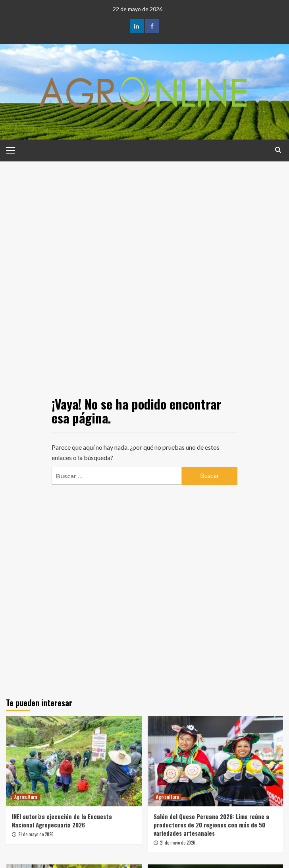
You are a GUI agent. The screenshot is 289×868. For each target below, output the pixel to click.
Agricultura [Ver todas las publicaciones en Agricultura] (26, 797)
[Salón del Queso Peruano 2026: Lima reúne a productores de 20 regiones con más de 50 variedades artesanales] (216, 761)
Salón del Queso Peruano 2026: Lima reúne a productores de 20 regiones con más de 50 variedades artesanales (211, 825)
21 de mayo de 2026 (36, 834)
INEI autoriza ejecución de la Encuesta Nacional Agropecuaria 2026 (62, 820)
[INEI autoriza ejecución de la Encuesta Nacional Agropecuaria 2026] (74, 761)
